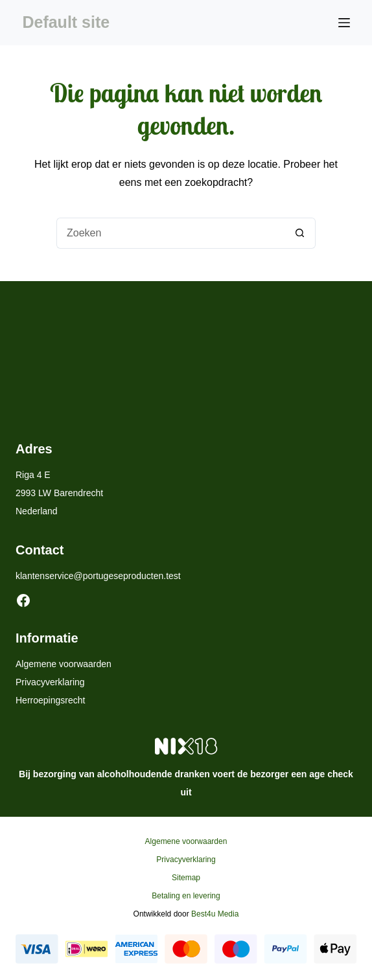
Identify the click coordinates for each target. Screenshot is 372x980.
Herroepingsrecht (50, 700)
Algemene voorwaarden (64, 664)
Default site (66, 22)
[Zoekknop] (300, 233)
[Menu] (344, 23)
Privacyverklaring (50, 682)
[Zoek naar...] (170, 233)
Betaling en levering (186, 896)
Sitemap (186, 878)
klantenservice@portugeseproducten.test (98, 576)
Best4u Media (215, 914)
